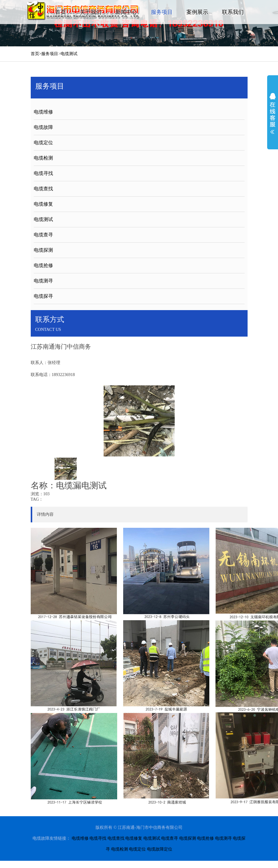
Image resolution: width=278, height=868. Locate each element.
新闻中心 (126, 12)
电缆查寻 (43, 235)
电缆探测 (43, 250)
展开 (273, 114)
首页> (36, 54)
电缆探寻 (43, 296)
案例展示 (197, 12)
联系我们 (233, 12)
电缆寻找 (43, 173)
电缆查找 (43, 189)
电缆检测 (43, 158)
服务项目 (162, 12)
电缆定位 (43, 143)
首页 (61, 12)
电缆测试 (69, 54)
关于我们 (91, 12)
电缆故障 (43, 127)
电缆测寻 (43, 281)
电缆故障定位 (160, 849)
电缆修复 (43, 204)
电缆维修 (43, 112)
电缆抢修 (43, 265)
